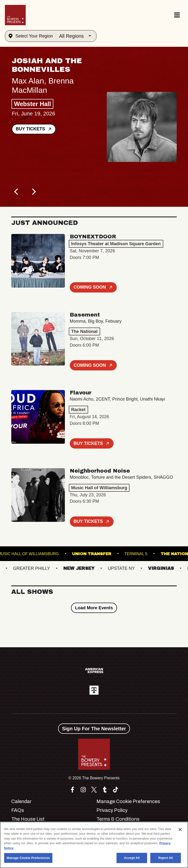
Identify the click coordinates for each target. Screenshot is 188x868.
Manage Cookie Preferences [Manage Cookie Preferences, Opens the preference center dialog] (28, 858)
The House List (28, 819)
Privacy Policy (112, 810)
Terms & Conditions (118, 819)
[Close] (180, 830)
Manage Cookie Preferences (128, 801)
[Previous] (17, 192)
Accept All (132, 858)
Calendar (21, 801)
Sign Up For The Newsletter (94, 729)
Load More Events (94, 608)
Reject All (165, 858)
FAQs (18, 810)
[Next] (33, 192)
